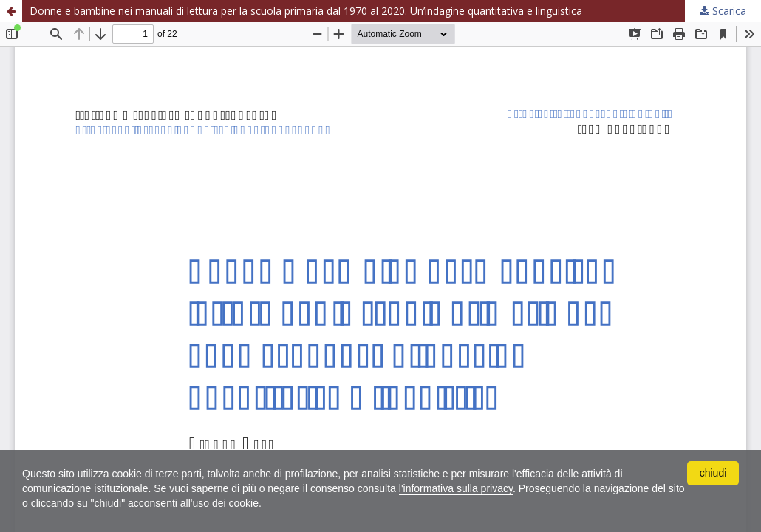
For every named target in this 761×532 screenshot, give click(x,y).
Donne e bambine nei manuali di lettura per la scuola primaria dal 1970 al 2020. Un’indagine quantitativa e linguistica (306, 11)
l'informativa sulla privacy (456, 488)
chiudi (713, 473)
